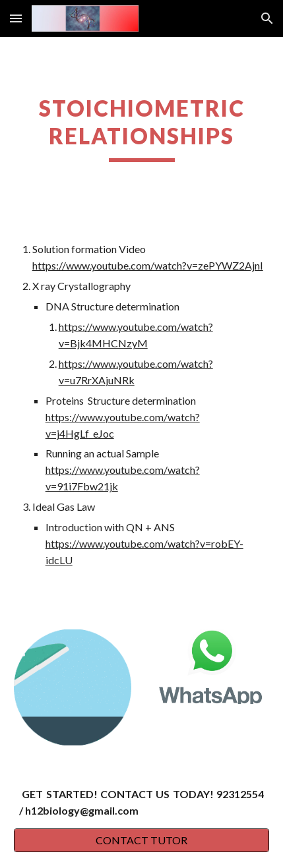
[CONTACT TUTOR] (142, 840)
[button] (16, 18)
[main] (142, 129)
